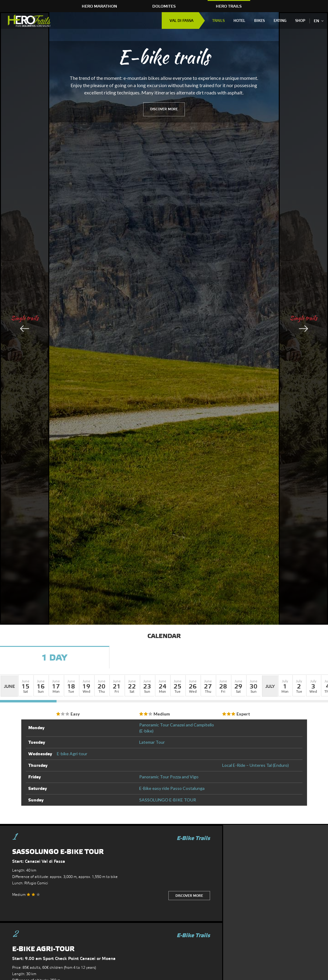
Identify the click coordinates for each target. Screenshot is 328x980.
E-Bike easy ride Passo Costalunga (172, 788)
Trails (218, 21)
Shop (300, 21)
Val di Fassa (181, 21)
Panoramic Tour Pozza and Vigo (169, 777)
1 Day (54, 658)
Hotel (239, 21)
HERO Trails (229, 6)
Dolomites (164, 6)
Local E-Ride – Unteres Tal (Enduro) (255, 765)
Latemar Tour (152, 742)
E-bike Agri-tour (72, 754)
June (9, 687)
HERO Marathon (99, 6)
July (270, 687)
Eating (280, 21)
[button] (25, 686)
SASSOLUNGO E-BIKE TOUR (168, 800)
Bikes (259, 21)
